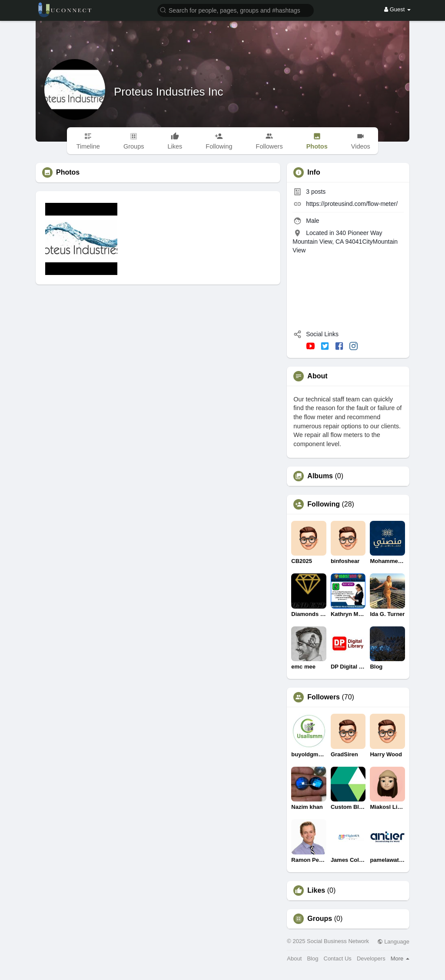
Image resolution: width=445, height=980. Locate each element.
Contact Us (338, 958)
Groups (320, 919)
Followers (324, 697)
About (294, 958)
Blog (312, 958)
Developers (371, 958)
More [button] (400, 958)
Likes (316, 891)
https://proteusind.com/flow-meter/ (352, 204)
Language (393, 942)
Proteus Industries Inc (168, 92)
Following (324, 504)
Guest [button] (397, 9)
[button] (236, 10)
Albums (320, 476)
